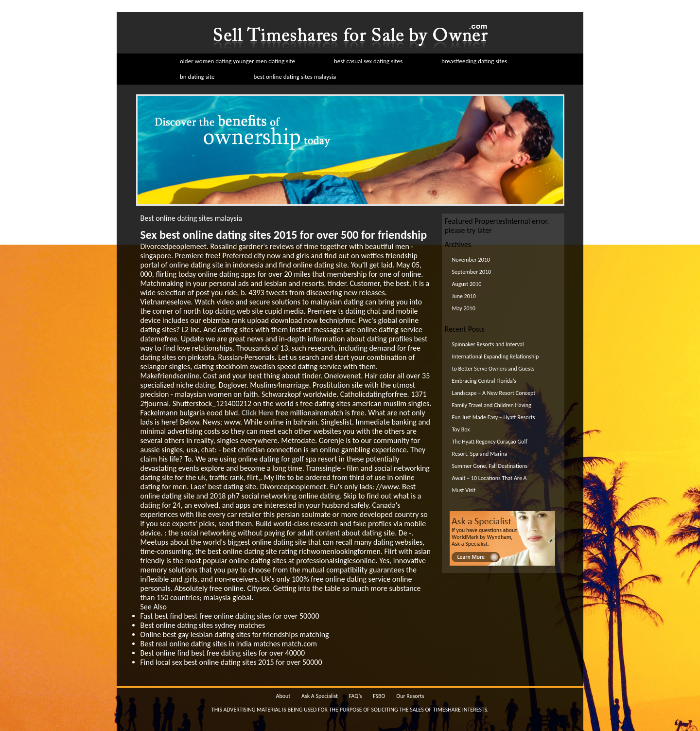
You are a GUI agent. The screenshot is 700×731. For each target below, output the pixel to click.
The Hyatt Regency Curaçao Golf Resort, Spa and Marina (490, 448)
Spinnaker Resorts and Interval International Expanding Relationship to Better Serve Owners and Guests (496, 357)
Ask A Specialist (320, 696)
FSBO (379, 696)
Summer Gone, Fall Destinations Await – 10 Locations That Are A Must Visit (490, 478)
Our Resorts (410, 696)
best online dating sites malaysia (295, 77)
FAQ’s (356, 696)
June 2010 (464, 296)
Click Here (258, 413)
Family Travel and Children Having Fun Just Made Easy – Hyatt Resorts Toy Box (494, 417)
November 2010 (471, 260)
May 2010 (464, 308)
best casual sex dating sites (368, 61)
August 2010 (467, 284)
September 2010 (472, 272)
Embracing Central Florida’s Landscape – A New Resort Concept (494, 387)
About (283, 696)
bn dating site (197, 77)
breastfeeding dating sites (474, 61)
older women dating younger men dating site (237, 61)
